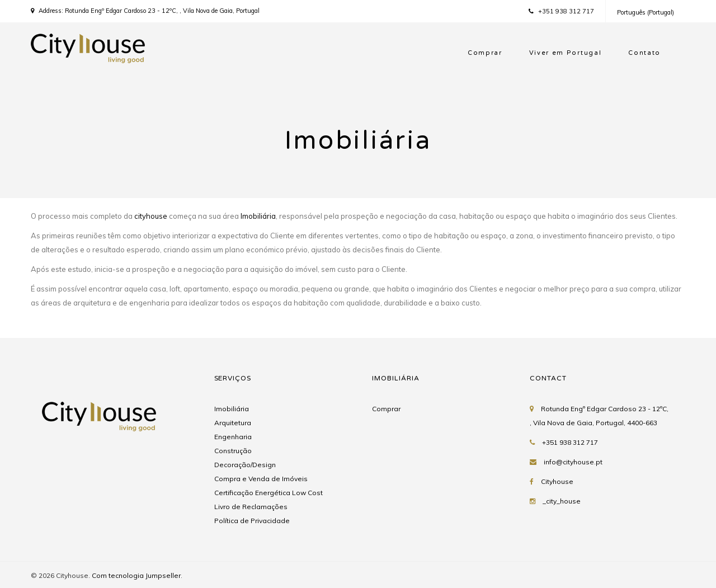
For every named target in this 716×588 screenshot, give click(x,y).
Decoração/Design (245, 465)
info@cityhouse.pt (573, 462)
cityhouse (151, 216)
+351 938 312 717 (561, 11)
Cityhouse (557, 481)
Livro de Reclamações (251, 507)
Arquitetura (233, 423)
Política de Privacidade (252, 521)
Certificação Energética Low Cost (268, 493)
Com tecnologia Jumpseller (136, 575)
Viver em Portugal (566, 53)
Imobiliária (258, 216)
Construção (233, 451)
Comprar (485, 53)
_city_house (562, 501)
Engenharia (233, 437)
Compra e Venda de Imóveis (261, 479)
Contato (644, 53)
